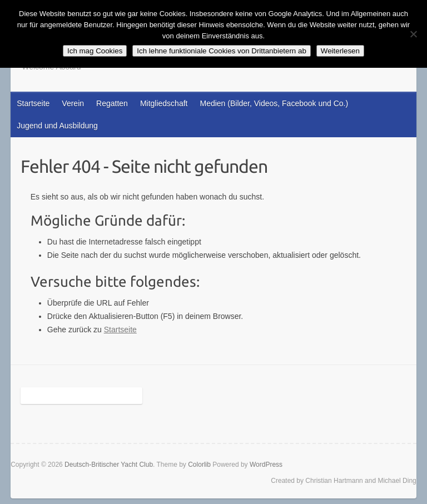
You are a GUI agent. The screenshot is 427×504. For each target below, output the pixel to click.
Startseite (33, 103)
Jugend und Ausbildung (57, 126)
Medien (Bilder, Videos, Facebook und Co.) (274, 103)
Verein (73, 103)
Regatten (112, 103)
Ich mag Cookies (95, 51)
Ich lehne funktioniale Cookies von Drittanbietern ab (222, 51)
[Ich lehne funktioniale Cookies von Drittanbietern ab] (413, 34)
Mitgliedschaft (164, 103)
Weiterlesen (340, 51)
